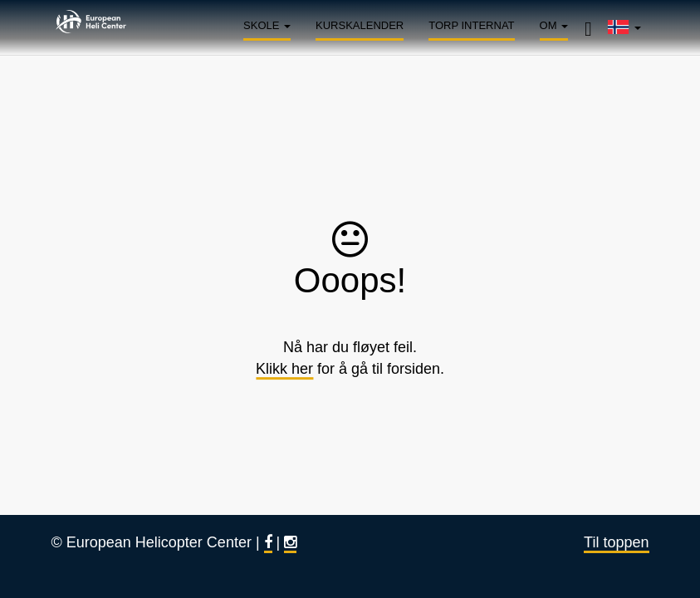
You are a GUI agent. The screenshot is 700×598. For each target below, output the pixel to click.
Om (554, 25)
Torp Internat (471, 25)
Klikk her (284, 369)
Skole (267, 25)
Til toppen (616, 542)
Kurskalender (360, 25)
